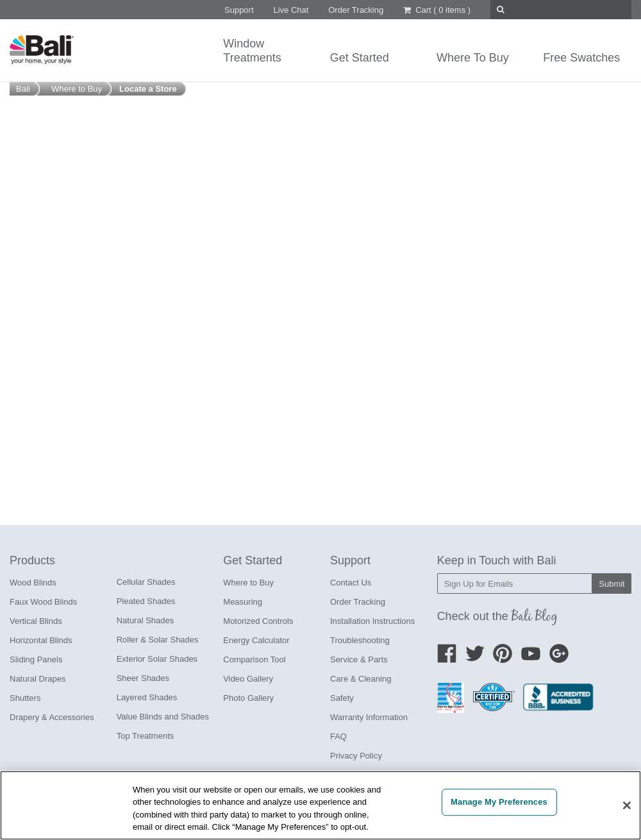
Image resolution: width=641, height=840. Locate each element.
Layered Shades (147, 697)
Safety (342, 698)
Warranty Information (369, 717)
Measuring (243, 602)
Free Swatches (581, 58)
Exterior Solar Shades (157, 659)
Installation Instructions (372, 621)
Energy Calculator (256, 640)
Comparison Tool (254, 659)
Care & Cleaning (361, 679)
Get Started (360, 58)
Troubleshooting (360, 640)
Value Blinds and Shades (163, 717)
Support (239, 10)
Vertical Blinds (36, 621)
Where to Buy (248, 583)
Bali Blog (535, 616)
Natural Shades (146, 620)
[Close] (627, 805)
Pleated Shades (146, 601)
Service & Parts (359, 659)
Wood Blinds (33, 583)
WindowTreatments (252, 51)
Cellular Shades (146, 582)
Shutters (25, 698)
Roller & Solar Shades (158, 640)
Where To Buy (473, 58)
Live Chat (291, 10)
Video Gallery (248, 679)
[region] (320, 805)
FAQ (338, 736)
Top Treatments (146, 736)
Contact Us (351, 583)
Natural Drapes (37, 679)
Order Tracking (356, 10)
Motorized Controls (258, 621)
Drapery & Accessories (52, 717)
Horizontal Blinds (41, 640)
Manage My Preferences (499, 802)
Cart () (437, 10)
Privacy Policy (356, 756)
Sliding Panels (36, 659)
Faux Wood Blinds (43, 602)
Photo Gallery (248, 698)
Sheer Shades (143, 678)
